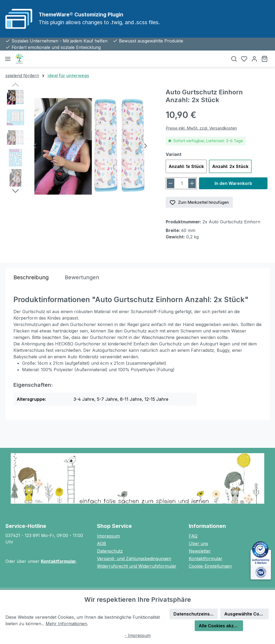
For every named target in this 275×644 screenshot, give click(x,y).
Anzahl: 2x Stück (230, 166)
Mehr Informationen (66, 624)
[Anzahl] (182, 183)
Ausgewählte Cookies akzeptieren (246, 614)
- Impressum (138, 635)
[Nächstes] (146, 146)
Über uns (198, 543)
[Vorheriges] (35, 146)
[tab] (31, 277)
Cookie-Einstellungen (210, 566)
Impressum (108, 536)
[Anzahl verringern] (171, 183)
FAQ (193, 536)
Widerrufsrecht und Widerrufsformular (137, 566)
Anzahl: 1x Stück (186, 166)
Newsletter (200, 551)
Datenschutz (110, 551)
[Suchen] (234, 59)
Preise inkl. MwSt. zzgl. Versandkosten (201, 128)
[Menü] (8, 59)
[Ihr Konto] (254, 59)
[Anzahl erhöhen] (192, 183)
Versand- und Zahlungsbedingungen (134, 559)
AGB (102, 543)
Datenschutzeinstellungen (196, 614)
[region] (80, 146)
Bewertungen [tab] (82, 277)
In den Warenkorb (233, 183)
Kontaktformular (58, 561)
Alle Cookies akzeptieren (221, 626)
